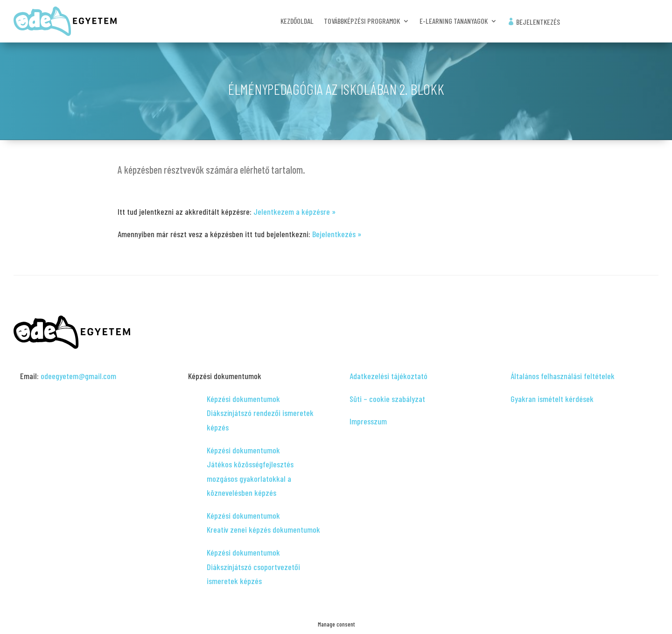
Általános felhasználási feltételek (563, 376)
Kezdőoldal (297, 21)
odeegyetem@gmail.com (78, 376)
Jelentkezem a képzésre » (294, 211)
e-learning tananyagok (454, 21)
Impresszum (368, 421)
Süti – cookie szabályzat (387, 399)
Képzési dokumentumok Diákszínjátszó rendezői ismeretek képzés (260, 413)
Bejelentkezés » (337, 234)
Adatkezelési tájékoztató (388, 376)
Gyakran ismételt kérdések (552, 399)
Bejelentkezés (534, 22)
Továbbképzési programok (362, 21)
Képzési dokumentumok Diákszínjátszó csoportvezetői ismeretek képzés (253, 567)
